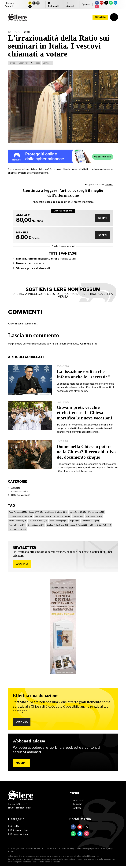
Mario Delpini (78, 512)
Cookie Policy (82, 850)
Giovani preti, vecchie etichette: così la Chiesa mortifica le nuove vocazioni (84, 413)
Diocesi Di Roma (62, 516)
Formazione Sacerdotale (19, 63)
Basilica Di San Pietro (57, 525)
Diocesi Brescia (36, 525)
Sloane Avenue (94, 516)
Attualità (16, 488)
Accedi (109, 185)
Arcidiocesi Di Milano (56, 512)
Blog (27, 32)
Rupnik (75, 521)
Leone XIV (36, 512)
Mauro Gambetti (18, 521)
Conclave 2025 (90, 521)
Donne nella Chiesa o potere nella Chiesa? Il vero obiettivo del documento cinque (86, 452)
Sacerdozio (36, 63)
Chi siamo (10, 3)
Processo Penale (18, 529)
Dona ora (100, 17)
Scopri (102, 218)
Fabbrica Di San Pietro (100, 525)
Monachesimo (96, 512)
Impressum (94, 850)
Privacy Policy (68, 850)
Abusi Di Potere (79, 525)
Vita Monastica (43, 516)
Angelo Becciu (17, 525)
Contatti (9, 6)
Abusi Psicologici (58, 521)
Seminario (47, 63)
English (78, 516)
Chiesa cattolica (20, 492)
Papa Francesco (18, 512)
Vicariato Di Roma (38, 521)
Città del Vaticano (21, 495)
